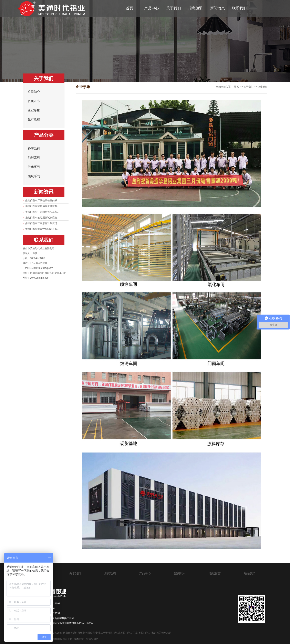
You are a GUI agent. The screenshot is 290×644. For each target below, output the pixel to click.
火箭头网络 (92, 639)
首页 (130, 8)
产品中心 (152, 8)
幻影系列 (34, 158)
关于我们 (174, 8)
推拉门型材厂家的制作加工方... (42, 212)
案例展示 (180, 573)
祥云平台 (68, 639)
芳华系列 (34, 167)
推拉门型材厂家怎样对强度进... (42, 223)
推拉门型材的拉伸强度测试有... (42, 206)
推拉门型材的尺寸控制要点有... (42, 229)
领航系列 (34, 176)
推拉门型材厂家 (129, 633)
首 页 (236, 87)
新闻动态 (217, 8)
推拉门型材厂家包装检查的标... (42, 200)
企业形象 (34, 110)
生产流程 (34, 119)
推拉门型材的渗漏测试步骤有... (42, 218)
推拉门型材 (114, 633)
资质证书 (34, 101)
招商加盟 (195, 8)
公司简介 (34, 92)
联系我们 (239, 8)
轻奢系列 (34, 149)
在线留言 (215, 573)
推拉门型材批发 (147, 633)
